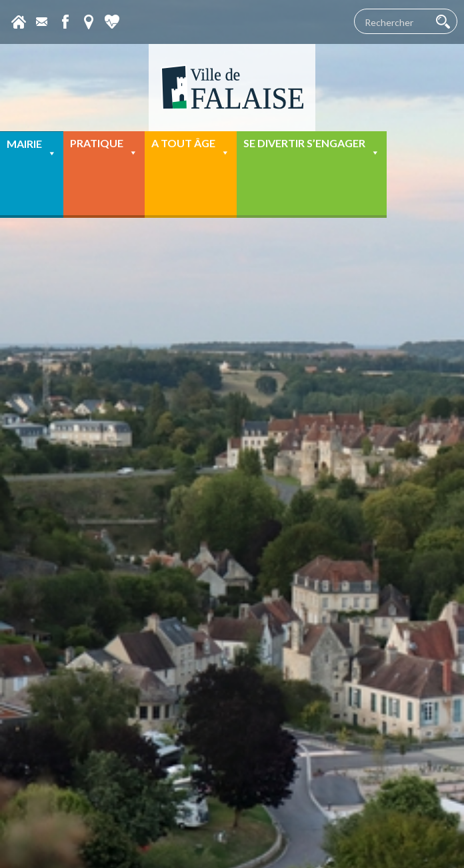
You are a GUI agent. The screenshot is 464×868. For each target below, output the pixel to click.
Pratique (104, 148)
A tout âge (191, 148)
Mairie (32, 148)
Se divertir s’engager (312, 148)
